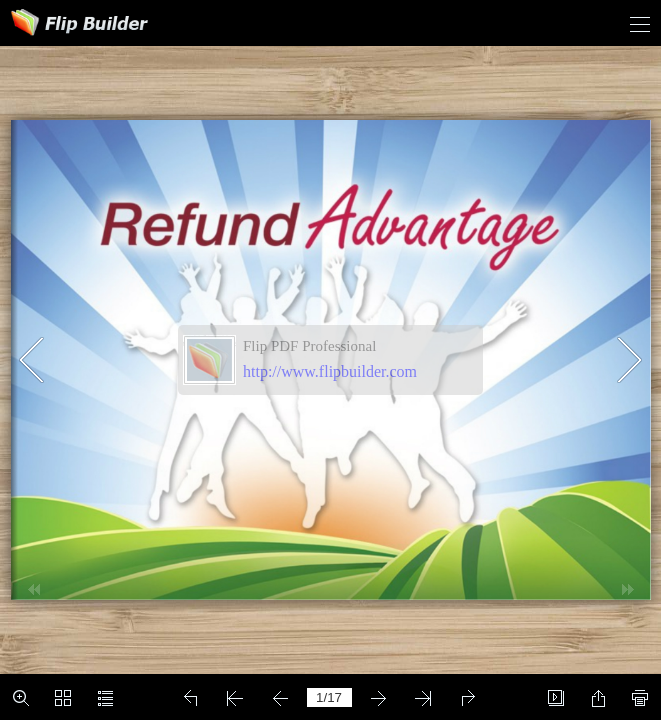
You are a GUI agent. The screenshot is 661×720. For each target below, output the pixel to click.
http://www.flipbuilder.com (330, 371)
